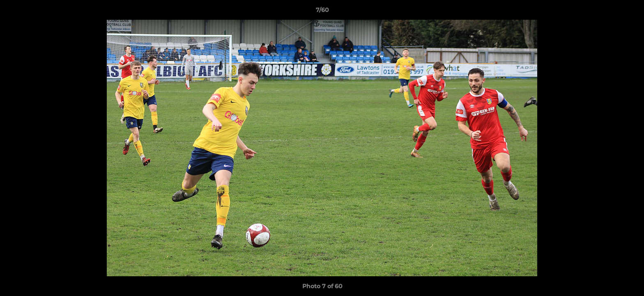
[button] (629, 12)
